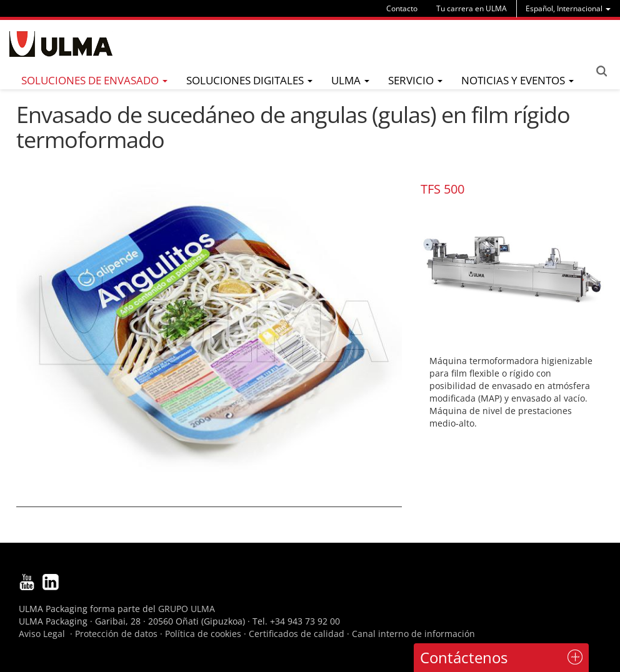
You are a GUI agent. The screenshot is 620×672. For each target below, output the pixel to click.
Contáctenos (464, 657)
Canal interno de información (413, 634)
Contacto (402, 8)
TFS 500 (442, 189)
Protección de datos (116, 634)
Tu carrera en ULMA (472, 8)
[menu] (568, 8)
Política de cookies (203, 634)
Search (601, 71)
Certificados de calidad (297, 634)
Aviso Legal (42, 634)
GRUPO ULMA (187, 609)
